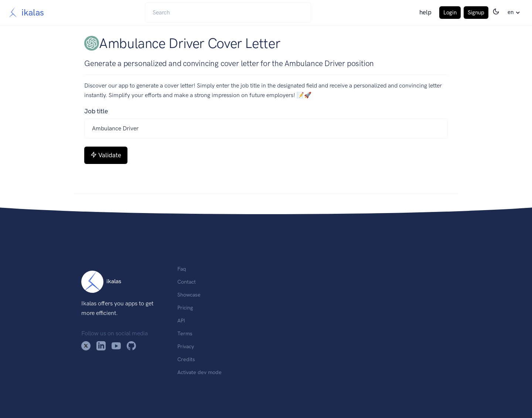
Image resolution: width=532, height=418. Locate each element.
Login (450, 13)
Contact (187, 282)
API (181, 321)
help (425, 12)
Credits (186, 359)
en (511, 12)
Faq (182, 269)
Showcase (189, 295)
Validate (106, 155)
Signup (476, 13)
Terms (185, 333)
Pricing (185, 308)
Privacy (186, 346)
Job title (96, 111)
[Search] (228, 13)
